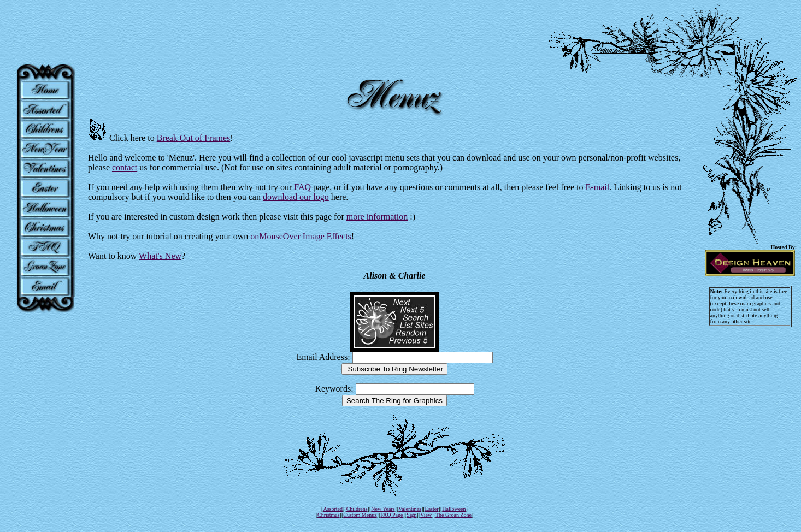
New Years (383, 509)
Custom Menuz (360, 515)
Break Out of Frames (194, 138)
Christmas (329, 515)
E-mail (598, 187)
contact (125, 167)
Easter (432, 509)
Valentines (410, 509)
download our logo (296, 197)
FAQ (302, 187)
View (426, 515)
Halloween (454, 509)
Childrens (357, 509)
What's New (160, 256)
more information (377, 217)
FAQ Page (391, 515)
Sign (411, 515)
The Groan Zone (453, 515)
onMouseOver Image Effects (301, 236)
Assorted (333, 509)
